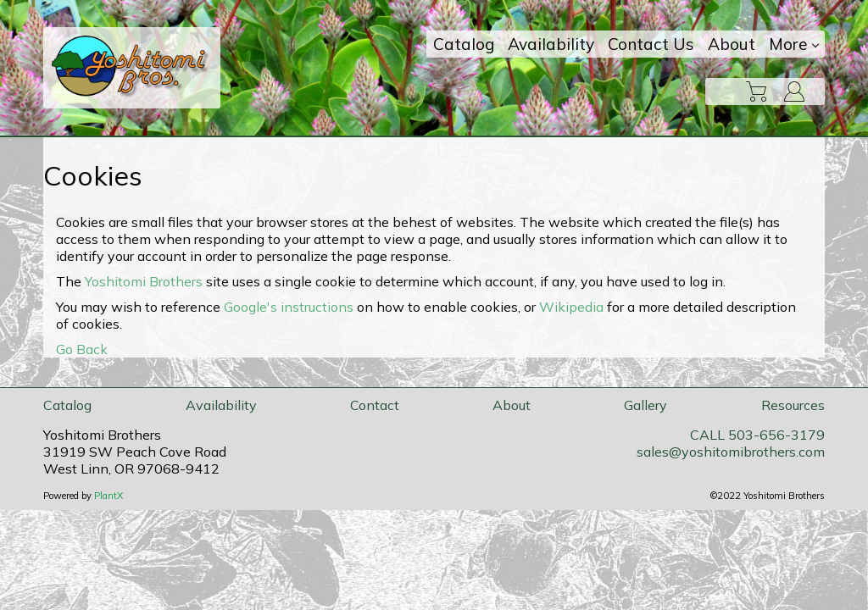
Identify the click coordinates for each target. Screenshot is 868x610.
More (794, 44)
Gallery (645, 405)
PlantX (108, 496)
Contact (375, 405)
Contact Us (651, 44)
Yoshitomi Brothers (144, 281)
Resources (793, 405)
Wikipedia (571, 307)
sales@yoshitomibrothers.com (731, 452)
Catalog (464, 44)
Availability (551, 44)
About (732, 44)
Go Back (82, 349)
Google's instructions (289, 307)
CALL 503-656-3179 (757, 435)
